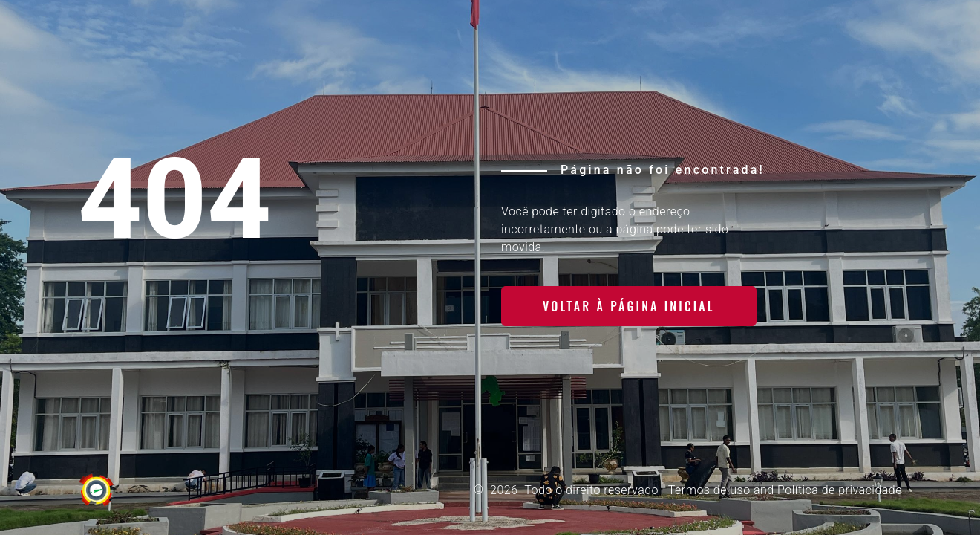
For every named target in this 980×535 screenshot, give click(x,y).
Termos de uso (709, 490)
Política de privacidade (840, 490)
